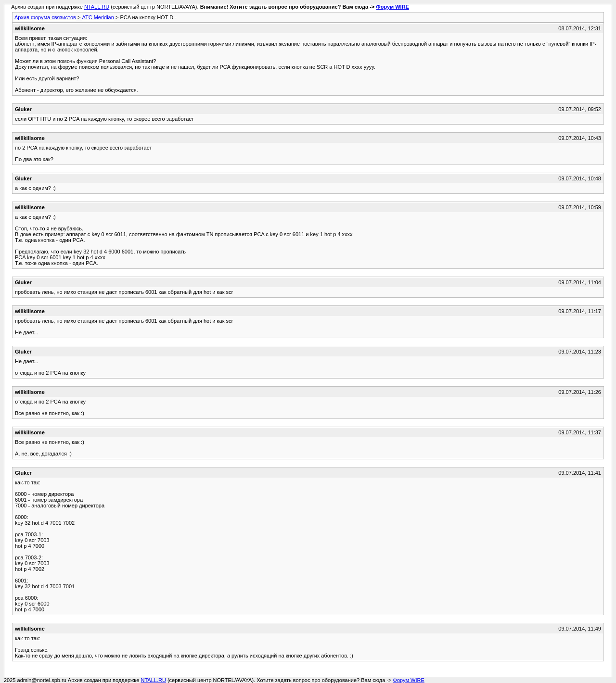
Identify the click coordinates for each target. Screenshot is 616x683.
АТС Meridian (98, 17)
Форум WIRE (392, 7)
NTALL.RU (97, 7)
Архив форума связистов (45, 17)
